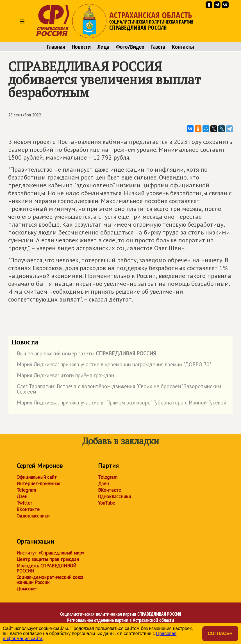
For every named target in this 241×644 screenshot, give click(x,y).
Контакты (183, 47)
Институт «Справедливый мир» (50, 553)
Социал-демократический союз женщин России (50, 580)
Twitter (24, 503)
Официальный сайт (37, 477)
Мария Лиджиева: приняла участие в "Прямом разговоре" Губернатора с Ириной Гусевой (119, 404)
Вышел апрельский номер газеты (84, 355)
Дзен (22, 496)
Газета (158, 47)
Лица (103, 47)
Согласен (220, 633)
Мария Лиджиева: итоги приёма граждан (63, 376)
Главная (56, 47)
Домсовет (27, 589)
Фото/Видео (130, 47)
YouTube (107, 503)
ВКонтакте (28, 509)
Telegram (26, 490)
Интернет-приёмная (38, 484)
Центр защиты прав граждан (48, 559)
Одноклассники (33, 516)
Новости (81, 47)
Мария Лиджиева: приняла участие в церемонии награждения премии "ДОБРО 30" (111, 365)
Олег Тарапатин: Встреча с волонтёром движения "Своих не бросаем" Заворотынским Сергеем (116, 389)
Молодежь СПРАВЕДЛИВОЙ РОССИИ (46, 568)
